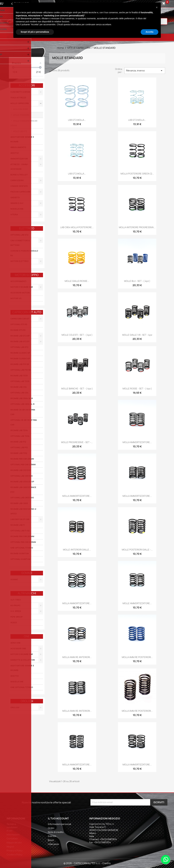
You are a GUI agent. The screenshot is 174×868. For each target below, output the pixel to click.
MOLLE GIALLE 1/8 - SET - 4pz (137, 335)
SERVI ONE (16, 643)
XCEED (14, 623)
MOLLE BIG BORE (20, 109)
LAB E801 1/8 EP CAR (20, 519)
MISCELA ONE (17, 209)
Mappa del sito (14, 843)
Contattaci (12, 839)
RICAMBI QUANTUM (20, 553)
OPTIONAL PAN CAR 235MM (23, 465)
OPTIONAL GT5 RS (19, 324)
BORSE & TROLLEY (19, 175)
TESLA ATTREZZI (18, 98)
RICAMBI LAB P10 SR (20, 364)
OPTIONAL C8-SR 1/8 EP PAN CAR (24, 422)
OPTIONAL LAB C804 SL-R (22, 404)
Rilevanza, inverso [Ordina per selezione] (145, 71)
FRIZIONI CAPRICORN (20, 192)
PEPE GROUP (17, 617)
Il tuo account (58, 818)
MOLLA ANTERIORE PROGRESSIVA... (137, 227)
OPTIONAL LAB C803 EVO (22, 498)
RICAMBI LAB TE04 (19, 430)
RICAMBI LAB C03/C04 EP (22, 482)
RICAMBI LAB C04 (19, 387)
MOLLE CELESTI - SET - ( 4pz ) (77, 335)
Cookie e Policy (15, 855)
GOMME (14, 579)
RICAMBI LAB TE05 (19, 376)
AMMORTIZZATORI (19, 159)
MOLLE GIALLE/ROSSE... (77, 281)
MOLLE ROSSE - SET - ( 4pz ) (137, 389)
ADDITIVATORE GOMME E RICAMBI (22, 139)
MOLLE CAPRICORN (20, 103)
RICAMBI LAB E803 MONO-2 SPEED (23, 511)
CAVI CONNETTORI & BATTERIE (20, 243)
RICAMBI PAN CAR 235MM (22, 459)
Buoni (51, 840)
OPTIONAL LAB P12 (19, 447)
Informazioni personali (60, 824)
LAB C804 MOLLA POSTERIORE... (77, 227)
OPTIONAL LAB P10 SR (21, 370)
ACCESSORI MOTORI (20, 293)
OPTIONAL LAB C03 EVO (22, 476)
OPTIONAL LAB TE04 (20, 436)
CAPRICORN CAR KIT (20, 319)
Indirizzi (52, 836)
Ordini (51, 828)
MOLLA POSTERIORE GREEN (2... (137, 174)
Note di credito (56, 832)
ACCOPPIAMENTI (18, 281)
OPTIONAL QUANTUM (20, 559)
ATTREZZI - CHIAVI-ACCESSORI (19, 167)
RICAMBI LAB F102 (19, 453)
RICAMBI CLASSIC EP (20, 359)
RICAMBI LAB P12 (18, 442)
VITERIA (14, 215)
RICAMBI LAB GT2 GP (20, 336)
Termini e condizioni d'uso (12, 827)
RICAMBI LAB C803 (19, 503)
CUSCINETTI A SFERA (20, 92)
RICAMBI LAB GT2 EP (20, 341)
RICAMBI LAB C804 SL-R (22, 398)
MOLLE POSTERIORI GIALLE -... (137, 550)
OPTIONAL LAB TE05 (20, 381)
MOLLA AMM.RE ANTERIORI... (77, 657)
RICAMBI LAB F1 (18, 525)
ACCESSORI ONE (18, 649)
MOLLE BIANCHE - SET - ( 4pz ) (77, 389)
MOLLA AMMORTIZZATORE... (137, 442)
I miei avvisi (53, 844)
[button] (157, 7)
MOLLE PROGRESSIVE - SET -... (77, 442)
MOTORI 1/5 (16, 298)
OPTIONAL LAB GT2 (19, 235)
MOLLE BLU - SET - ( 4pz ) (137, 281)
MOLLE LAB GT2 (20, 131)
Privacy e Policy (15, 851)
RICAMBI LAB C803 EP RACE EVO (23, 490)
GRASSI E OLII (17, 203)
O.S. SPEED (16, 611)
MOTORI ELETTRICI (20, 261)
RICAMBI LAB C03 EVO (21, 470)
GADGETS (15, 197)
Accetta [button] (150, 32)
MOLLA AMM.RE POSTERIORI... (137, 657)
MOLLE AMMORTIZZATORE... (137, 603)
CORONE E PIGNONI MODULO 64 (24, 253)
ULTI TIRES (16, 600)
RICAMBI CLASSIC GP (20, 353)
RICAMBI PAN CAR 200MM (22, 536)
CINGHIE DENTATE (19, 186)
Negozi (10, 847)
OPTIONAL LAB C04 (19, 393)
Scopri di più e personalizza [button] (35, 32)
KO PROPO (15, 605)
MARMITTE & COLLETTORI (23, 660)
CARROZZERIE (17, 180)
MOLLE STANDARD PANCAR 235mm (24, 123)
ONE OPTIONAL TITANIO (22, 548)
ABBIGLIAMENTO (18, 147)
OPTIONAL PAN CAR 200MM (23, 542)
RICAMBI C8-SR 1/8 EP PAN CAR (23, 412)
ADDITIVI (15, 153)
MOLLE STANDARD (21, 115)
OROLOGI (15, 707)
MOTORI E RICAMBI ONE (22, 287)
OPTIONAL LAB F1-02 (20, 531)
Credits (106, 863)
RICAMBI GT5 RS (18, 330)
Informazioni (13, 835)
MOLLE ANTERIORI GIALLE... (77, 550)
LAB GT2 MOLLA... (77, 120)
